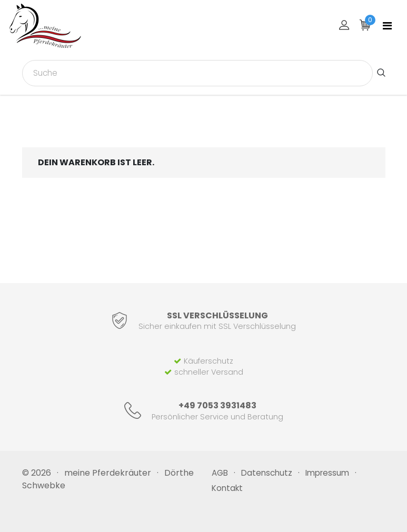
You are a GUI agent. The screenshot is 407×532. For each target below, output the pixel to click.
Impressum (327, 473)
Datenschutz (267, 473)
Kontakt (227, 488)
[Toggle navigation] (387, 26)
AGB (220, 473)
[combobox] (197, 73)
